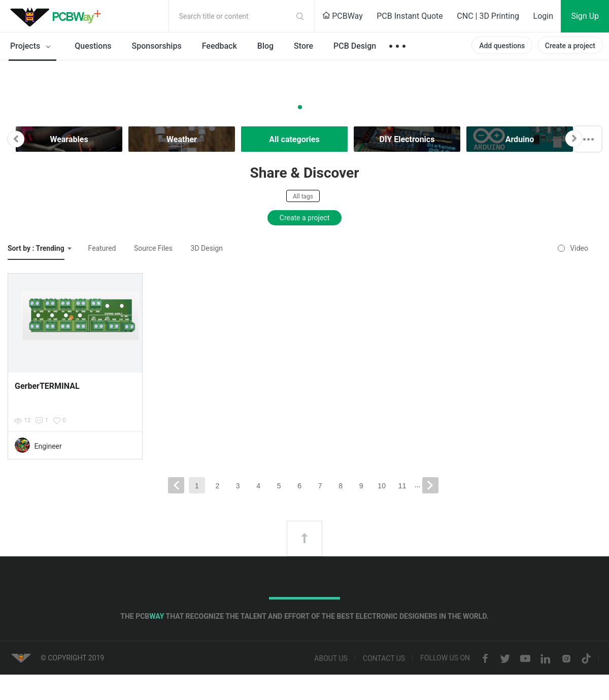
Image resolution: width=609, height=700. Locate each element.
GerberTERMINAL (47, 386)
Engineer (48, 446)
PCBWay (343, 16)
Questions (93, 46)
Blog (265, 46)
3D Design (207, 248)
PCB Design (355, 46)
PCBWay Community (58, 16)
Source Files (153, 248)
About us (331, 659)
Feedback (219, 46)
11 (402, 486)
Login (543, 16)
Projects (32, 47)
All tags (303, 196)
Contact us (384, 659)
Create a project (570, 46)
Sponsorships (157, 46)
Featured (102, 248)
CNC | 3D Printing (488, 16)
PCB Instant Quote (410, 16)
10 (382, 486)
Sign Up (585, 16)
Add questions (502, 46)
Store (303, 46)
